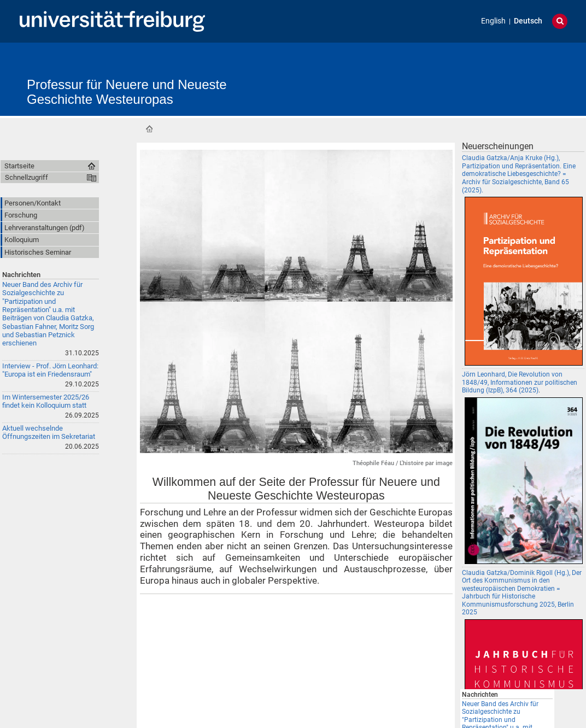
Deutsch (528, 21)
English (493, 21)
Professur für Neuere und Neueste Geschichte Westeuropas (127, 92)
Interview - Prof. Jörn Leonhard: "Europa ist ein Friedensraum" (50, 370)
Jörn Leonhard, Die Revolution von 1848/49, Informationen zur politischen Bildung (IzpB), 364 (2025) (520, 382)
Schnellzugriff (27, 177)
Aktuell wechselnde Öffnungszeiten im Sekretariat (49, 432)
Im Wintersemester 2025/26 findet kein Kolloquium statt (46, 401)
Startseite (149, 129)
